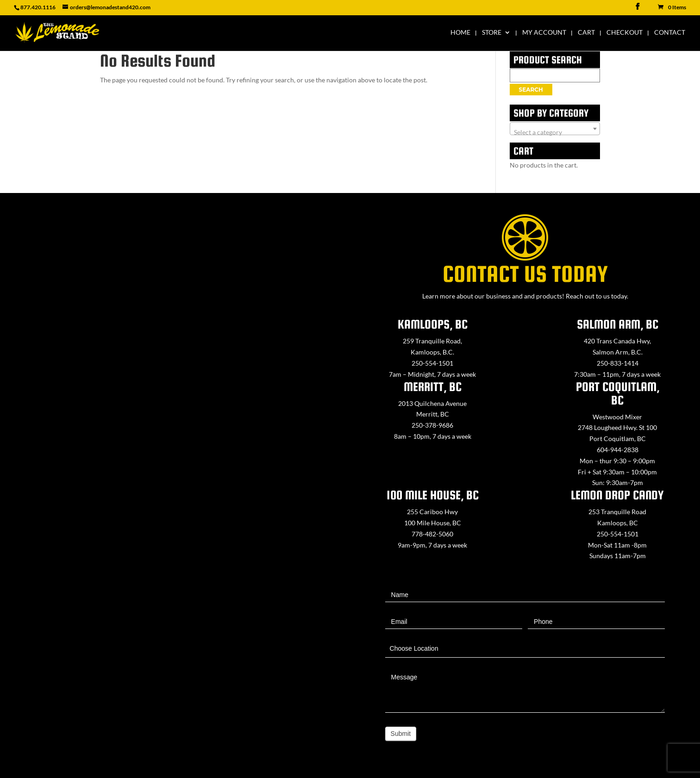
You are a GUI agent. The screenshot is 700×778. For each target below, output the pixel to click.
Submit (401, 734)
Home (460, 33)
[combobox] (555, 129)
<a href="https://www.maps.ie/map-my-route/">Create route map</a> (175, 445)
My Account (544, 33)
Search (531, 90)
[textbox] (555, 132)
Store (492, 33)
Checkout (625, 33)
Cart (586, 33)
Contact (670, 33)
